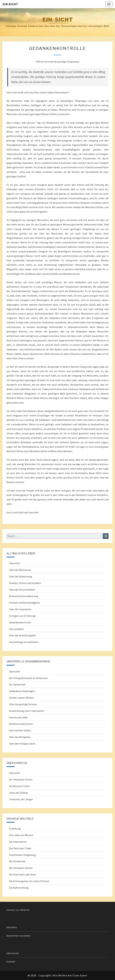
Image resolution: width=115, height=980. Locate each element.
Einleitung (15, 829)
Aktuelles (12, 927)
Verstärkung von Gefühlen (24, 642)
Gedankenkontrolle (20, 622)
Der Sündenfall (17, 861)
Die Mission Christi (19, 786)
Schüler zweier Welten (21, 698)
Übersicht (15, 563)
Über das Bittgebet (20, 737)
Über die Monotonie (20, 570)
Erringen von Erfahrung (22, 616)
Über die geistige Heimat (23, 704)
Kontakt (11, 962)
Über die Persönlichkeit (22, 590)
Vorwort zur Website (18, 910)
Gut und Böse (16, 629)
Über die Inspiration (20, 609)
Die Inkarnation (18, 842)
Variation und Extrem (21, 724)
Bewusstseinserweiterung (24, 596)
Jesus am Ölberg (18, 793)
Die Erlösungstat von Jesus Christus (29, 881)
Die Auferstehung (19, 888)
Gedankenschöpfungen (22, 691)
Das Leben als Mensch (21, 835)
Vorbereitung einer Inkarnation (27, 711)
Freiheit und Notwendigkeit (24, 603)
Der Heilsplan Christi (21, 779)
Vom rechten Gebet (20, 730)
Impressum (13, 953)
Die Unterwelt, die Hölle (22, 874)
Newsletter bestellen (18, 936)
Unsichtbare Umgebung (22, 855)
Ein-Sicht (10, 4)
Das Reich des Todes (20, 848)
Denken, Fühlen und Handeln (25, 583)
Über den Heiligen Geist (22, 744)
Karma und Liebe (18, 717)
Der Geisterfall (17, 684)
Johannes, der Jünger (21, 799)
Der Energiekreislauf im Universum (28, 678)
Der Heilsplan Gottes (21, 868)
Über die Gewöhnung (21, 576)
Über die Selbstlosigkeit (22, 635)
